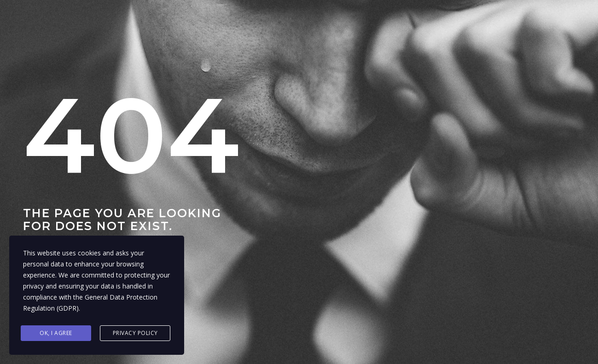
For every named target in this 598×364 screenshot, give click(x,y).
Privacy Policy (135, 333)
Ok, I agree (56, 333)
